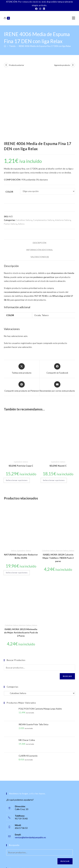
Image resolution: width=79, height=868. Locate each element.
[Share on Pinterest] (22, 320)
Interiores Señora (63, 153)
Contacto (27, 860)
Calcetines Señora (24, 153)
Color (9, 125)
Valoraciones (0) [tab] (40, 190)
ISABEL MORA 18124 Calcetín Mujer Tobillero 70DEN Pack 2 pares (58, 491)
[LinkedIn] (43, 9)
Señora (21, 157)
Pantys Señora (10, 157)
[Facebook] (36, 9)
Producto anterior (17, 65)
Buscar (67, 609)
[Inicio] (5, 46)
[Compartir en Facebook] (57, 302)
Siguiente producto (62, 65)
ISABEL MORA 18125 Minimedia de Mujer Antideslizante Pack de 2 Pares (21, 566)
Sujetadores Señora (21, 395)
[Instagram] (40, 9)
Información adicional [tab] (40, 183)
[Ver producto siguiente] (73, 65)
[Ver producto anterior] (6, 65)
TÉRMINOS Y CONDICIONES (45, 860)
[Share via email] (57, 320)
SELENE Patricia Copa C (21, 399)
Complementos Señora (43, 153)
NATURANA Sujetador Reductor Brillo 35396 (21, 489)
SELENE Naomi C (58, 399)
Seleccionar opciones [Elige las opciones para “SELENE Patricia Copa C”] (17, 413)
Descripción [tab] (39, 176)
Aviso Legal (64, 860)
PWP (50, 866)
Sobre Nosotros (14, 860)
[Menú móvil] (74, 18)
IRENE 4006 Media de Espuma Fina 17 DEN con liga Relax (45, 46)
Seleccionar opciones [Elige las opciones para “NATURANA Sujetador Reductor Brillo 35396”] (17, 505)
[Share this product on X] (22, 302)
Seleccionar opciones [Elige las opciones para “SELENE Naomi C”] (54, 413)
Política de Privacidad (39, 862)
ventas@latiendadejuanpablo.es (30, 770)
